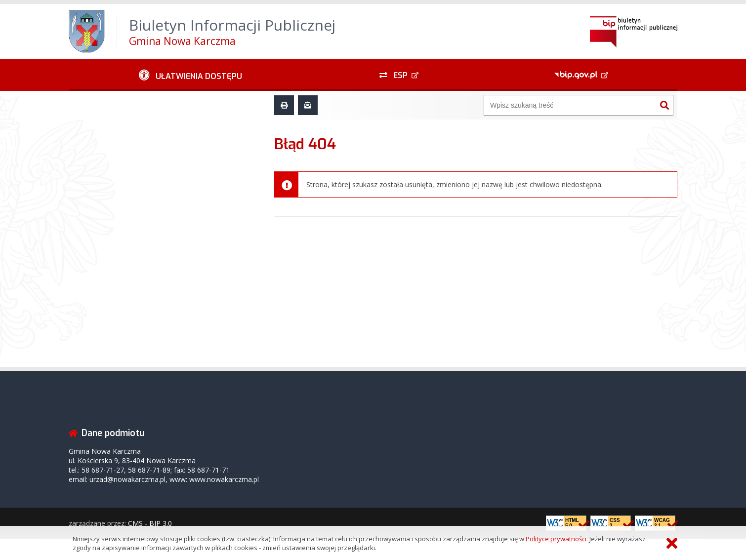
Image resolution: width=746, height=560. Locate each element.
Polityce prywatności (556, 539)
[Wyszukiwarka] (570, 105)
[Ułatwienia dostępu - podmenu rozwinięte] (190, 75)
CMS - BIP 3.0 (150, 523)
